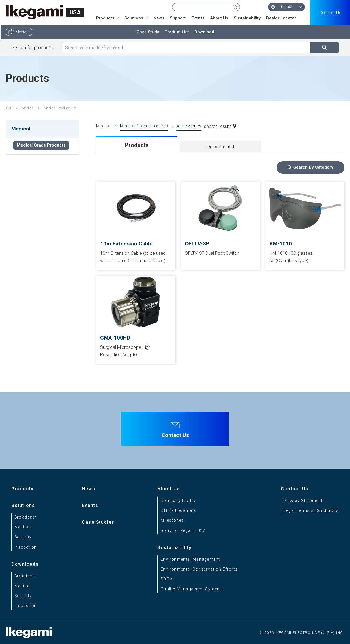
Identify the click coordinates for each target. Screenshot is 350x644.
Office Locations (179, 510)
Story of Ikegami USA (183, 530)
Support (178, 18)
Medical (22, 32)
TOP (9, 108)
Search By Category (313, 167)
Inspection (26, 547)
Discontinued (220, 147)
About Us (219, 18)
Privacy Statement (303, 501)
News (159, 18)
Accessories (189, 126)
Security (23, 537)
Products (105, 18)
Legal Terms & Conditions (311, 510)
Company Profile (179, 501)
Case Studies (98, 522)
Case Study (148, 32)
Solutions (134, 18)
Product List (177, 32)
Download (204, 32)
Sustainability (247, 18)
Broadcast (26, 517)
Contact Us (330, 13)
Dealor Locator (281, 18)
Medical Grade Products (144, 126)
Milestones (172, 520)
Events (198, 18)
